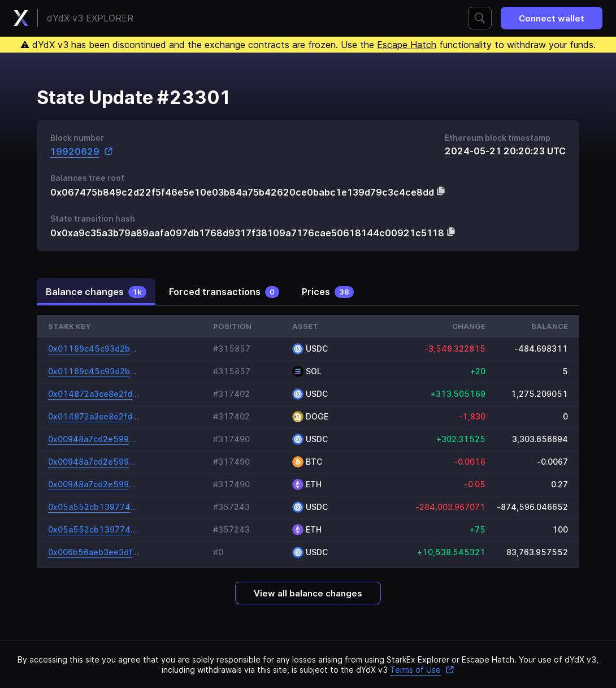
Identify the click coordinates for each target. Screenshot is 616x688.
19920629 (82, 151)
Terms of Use (422, 670)
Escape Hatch (407, 45)
